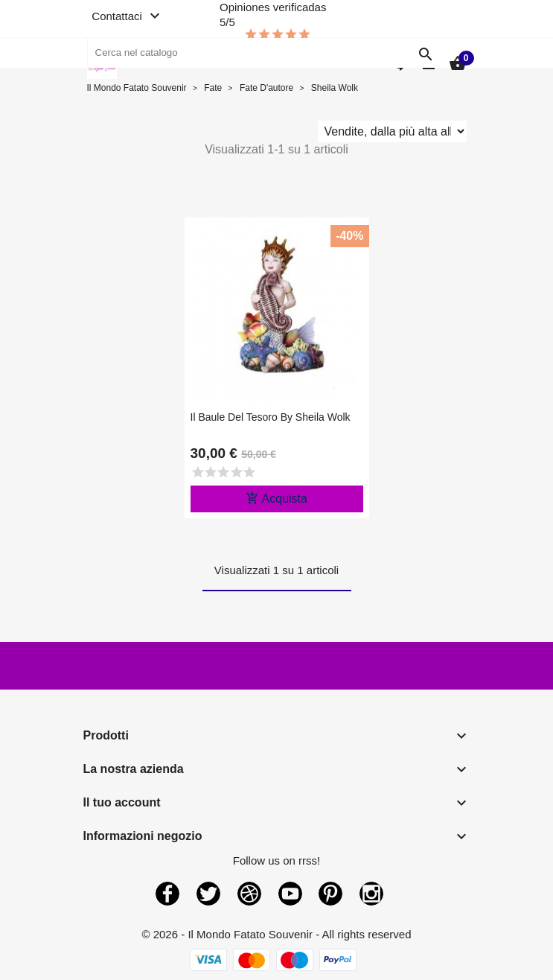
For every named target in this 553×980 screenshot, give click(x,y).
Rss (249, 894)
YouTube (290, 894)
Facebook (167, 894)
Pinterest (330, 894)
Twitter (208, 894)
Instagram (371, 894)
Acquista (276, 498)
